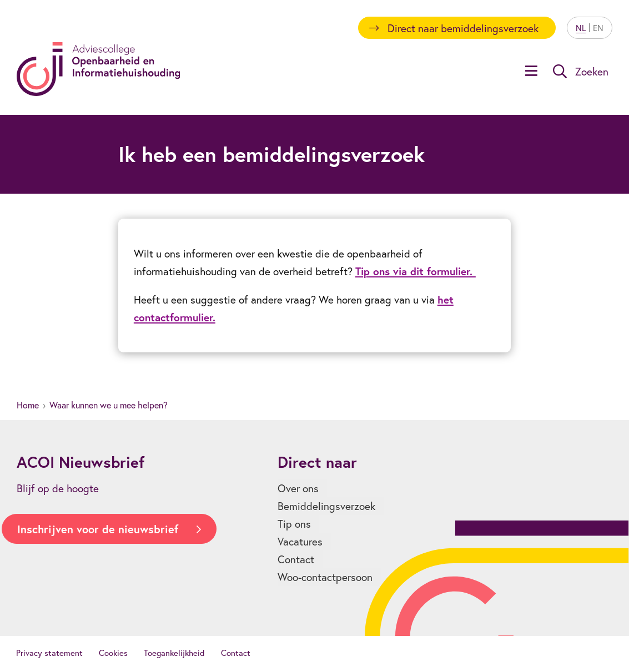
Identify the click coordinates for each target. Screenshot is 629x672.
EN (598, 28)
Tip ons (294, 524)
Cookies (113, 653)
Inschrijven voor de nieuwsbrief (98, 529)
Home (28, 405)
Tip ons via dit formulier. (416, 271)
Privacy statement (49, 653)
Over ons (298, 488)
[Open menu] (531, 72)
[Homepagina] (99, 69)
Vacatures (300, 541)
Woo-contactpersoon (325, 577)
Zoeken (592, 71)
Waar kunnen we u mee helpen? (109, 405)
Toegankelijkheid (174, 653)
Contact (296, 559)
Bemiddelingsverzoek (326, 506)
